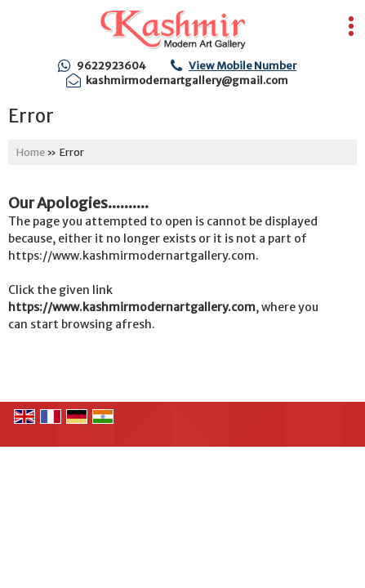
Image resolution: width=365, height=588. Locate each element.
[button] (243, 66)
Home (31, 152)
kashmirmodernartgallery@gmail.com (187, 80)
